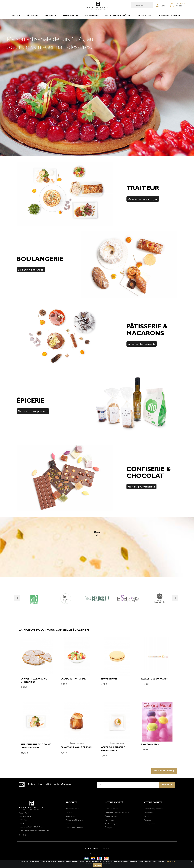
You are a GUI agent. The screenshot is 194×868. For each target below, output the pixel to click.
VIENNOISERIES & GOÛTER (118, 16)
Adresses (147, 820)
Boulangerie (70, 816)
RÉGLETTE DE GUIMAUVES (155, 679)
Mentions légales (111, 824)
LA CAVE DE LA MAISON (169, 16)
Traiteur (69, 812)
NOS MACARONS (70, 16)
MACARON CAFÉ (109, 679)
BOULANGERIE (92, 16)
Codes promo (149, 824)
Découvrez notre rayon (143, 199)
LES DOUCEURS (144, 16)
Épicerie (69, 824)
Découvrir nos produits (33, 411)
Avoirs (147, 816)
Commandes (149, 812)
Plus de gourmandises (141, 486)
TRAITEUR (15, 16)
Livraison (105, 849)
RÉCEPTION (51, 16)
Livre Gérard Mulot (150, 744)
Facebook (19, 835)
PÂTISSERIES (33, 16)
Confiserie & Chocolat (74, 827)
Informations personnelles (154, 809)
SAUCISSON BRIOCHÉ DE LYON (76, 747)
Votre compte (153, 802)
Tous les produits (164, 771)
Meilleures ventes (72, 809)
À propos (109, 827)
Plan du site (109, 820)
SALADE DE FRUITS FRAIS (73, 679)
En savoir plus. (170, 861)
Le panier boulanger (31, 270)
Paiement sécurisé (97, 854)
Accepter (98, 865)
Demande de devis (112, 809)
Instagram (25, 835)
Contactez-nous (111, 816)
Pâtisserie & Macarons (74, 820)
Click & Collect (92, 849)
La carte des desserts (142, 344)
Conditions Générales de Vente (117, 812)
